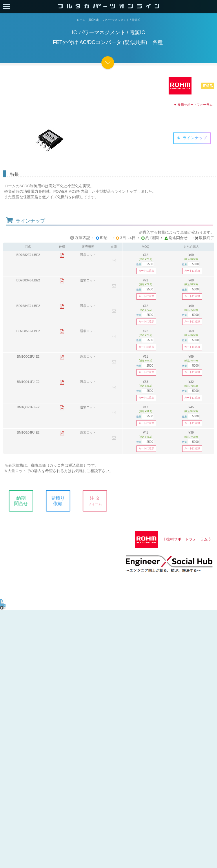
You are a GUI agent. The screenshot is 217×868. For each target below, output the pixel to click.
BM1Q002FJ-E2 (28, 356)
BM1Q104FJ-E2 (28, 432)
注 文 (99, 501)
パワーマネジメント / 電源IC (122, 20)
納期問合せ (25, 501)
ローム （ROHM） (89, 20)
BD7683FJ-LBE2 (28, 280)
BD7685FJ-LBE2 (28, 331)
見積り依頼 (62, 501)
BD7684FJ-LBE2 (28, 306)
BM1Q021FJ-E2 (28, 407)
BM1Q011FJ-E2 (28, 382)
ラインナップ (192, 138)
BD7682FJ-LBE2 (28, 255)
